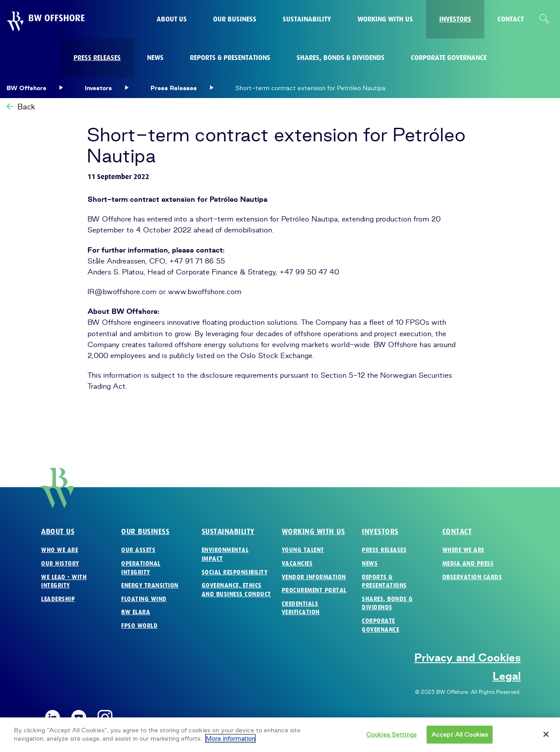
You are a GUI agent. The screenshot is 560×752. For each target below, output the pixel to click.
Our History (60, 564)
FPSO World (139, 626)
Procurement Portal (314, 590)
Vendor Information (314, 577)
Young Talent (303, 550)
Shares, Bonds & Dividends (387, 603)
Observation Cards (472, 577)
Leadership (58, 599)
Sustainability (228, 532)
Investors (380, 532)
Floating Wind (144, 599)
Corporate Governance (380, 625)
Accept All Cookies (460, 738)
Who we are (59, 550)
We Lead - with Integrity (64, 582)
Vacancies (297, 564)
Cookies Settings (391, 738)
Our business (145, 532)
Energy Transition (150, 585)
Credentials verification (301, 608)
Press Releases (384, 550)
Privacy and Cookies (467, 657)
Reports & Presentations (384, 582)
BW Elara (136, 612)
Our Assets (138, 550)
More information (230, 742)
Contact (457, 532)
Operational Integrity (141, 568)
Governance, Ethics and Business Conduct (236, 590)
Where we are (463, 550)
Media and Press (468, 564)
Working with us (313, 532)
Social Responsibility (235, 572)
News (370, 564)
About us (58, 532)
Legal (507, 676)
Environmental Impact (225, 554)
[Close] (546, 738)
